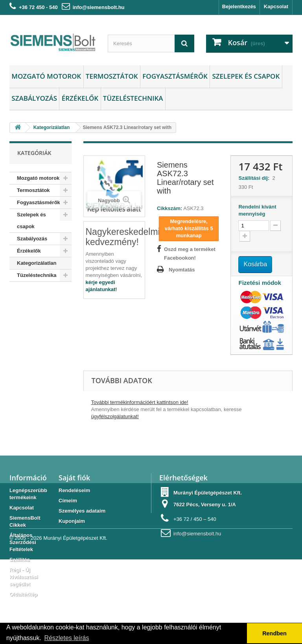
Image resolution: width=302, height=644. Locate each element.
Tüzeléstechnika (133, 98)
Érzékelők (80, 98)
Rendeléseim (74, 490)
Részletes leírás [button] (67, 638)
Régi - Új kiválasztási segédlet (24, 577)
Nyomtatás (182, 270)
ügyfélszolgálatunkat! (115, 416)
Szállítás (20, 560)
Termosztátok (112, 76)
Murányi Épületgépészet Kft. (208, 493)
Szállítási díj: (255, 178)
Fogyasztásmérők (175, 76)
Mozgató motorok (46, 76)
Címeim (68, 501)
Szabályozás (34, 98)
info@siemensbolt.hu (99, 7)
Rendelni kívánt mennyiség (257, 210)
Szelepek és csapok (246, 76)
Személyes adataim (82, 511)
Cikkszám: (169, 208)
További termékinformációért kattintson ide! (140, 402)
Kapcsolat (276, 6)
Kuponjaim (72, 521)
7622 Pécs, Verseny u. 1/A (205, 505)
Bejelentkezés (239, 6)
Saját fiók (74, 478)
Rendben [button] (274, 633)
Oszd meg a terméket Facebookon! (190, 254)
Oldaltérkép (24, 594)
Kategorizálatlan (37, 263)
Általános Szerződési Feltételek (23, 542)
